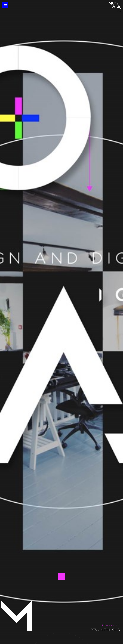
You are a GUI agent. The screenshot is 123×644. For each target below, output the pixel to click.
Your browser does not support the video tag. (61, 322)
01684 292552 (109, 625)
